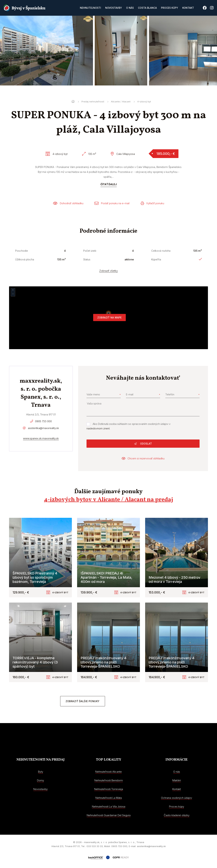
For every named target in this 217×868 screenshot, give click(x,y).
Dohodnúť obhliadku (68, 203)
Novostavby (114, 8)
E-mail (130, 394)
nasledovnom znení (98, 428)
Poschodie (22, 251)
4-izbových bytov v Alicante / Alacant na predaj (109, 500)
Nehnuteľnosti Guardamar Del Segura (109, 815)
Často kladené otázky (177, 815)
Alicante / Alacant (121, 102)
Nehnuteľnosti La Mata (109, 798)
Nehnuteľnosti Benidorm (109, 780)
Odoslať (143, 444)
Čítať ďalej (109, 184)
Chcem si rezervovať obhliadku (143, 458)
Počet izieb (90, 251)
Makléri (177, 780)
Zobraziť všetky (108, 271)
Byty (41, 772)
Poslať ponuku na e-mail (112, 203)
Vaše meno (93, 394)
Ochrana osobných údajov (177, 798)
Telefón (170, 394)
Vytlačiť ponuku (152, 203)
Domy (40, 780)
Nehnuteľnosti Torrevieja (109, 789)
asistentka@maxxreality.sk (43, 428)
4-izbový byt (144, 102)
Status (87, 259)
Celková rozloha (161, 251)
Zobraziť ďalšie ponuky (83, 701)
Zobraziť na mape (109, 317)
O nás (130, 8)
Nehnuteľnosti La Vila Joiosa (109, 807)
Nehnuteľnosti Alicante (108, 772)
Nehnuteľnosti (90, 8)
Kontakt (188, 8)
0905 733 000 (43, 421)
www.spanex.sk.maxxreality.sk (41, 438)
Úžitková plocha (25, 259)
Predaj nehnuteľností (93, 102)
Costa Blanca (147, 8)
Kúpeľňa (156, 259)
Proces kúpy (170, 8)
